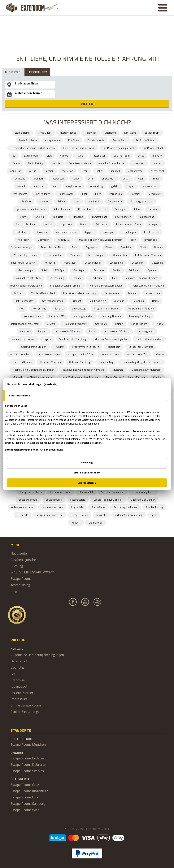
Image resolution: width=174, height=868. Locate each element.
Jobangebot (19, 686)
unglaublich (108, 179)
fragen (131, 186)
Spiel (44, 270)
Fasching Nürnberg (140, 316)
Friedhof (76, 301)
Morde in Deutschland (43, 293)
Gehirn (16, 163)
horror (103, 209)
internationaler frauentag (25, 324)
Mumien (133, 293)
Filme (137, 209)
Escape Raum (120, 140)
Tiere (74, 247)
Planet (84, 224)
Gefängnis (138, 301)
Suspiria (59, 309)
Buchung (17, 566)
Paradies (136, 194)
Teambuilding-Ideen (143, 492)
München (75, 255)
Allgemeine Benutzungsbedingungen (37, 655)
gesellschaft (20, 194)
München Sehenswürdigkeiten (142, 278)
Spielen (152, 270)
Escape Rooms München (28, 744)
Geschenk (99, 270)
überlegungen (43, 194)
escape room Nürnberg (117, 331)
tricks (141, 156)
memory (157, 156)
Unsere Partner (22, 693)
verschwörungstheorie (112, 163)
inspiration (23, 240)
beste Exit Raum (28, 140)
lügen (85, 171)
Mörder (18, 293)
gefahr (115, 186)
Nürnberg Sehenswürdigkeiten (106, 286)
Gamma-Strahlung (26, 224)
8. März (51, 324)
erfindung (20, 179)
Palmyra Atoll (66, 194)
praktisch (39, 179)
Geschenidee (97, 278)
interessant (58, 179)
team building (22, 133)
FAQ (13, 674)
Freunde (77, 278)
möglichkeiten (74, 186)
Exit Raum (134, 270)
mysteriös (67, 171)
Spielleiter (126, 247)
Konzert (76, 523)
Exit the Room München (148, 255)
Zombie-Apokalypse (80, 163)
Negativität (63, 240)
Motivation (43, 240)
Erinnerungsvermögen (128, 224)
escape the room (28, 500)
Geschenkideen (93, 263)
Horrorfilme (85, 209)
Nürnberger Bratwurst (141, 347)
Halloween (91, 133)
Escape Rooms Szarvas (27, 771)
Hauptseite (19, 553)
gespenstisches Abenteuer (31, 209)
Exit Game (74, 140)
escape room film (20, 354)
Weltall (48, 224)
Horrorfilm (42, 232)
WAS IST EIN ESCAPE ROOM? (32, 572)
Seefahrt (26, 201)
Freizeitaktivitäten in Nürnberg (80, 293)
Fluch (98, 194)
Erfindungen (129, 232)
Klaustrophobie (96, 140)
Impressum (19, 699)
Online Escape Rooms (26, 705)
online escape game (22, 507)
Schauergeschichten (141, 201)
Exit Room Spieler (145, 140)
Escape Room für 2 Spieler (108, 500)
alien (133, 240)
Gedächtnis (22, 232)
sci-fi (91, 179)
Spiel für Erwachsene (113, 492)
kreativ (156, 179)
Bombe (119, 324)
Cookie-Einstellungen (26, 712)
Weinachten (70, 263)
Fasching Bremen (111, 316)
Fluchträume (98, 507)
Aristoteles (102, 224)
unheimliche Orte (25, 301)
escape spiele (78, 500)
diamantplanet (99, 217)
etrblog (64, 156)
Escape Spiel (116, 263)
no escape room (110, 354)
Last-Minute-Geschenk (24, 263)
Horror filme (39, 309)
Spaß (143, 247)
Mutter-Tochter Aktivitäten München (125, 377)
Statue (92, 331)
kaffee (76, 179)
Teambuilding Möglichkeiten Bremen (141, 362)
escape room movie (49, 354)
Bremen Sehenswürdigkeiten (26, 286)
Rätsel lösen (99, 156)
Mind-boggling (98, 301)
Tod (22, 309)
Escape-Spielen (79, 515)
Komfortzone (151, 232)
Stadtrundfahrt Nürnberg (73, 339)
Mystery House (68, 133)
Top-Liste (58, 217)
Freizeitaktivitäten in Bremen (66, 286)
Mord (76, 201)
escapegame (135, 171)
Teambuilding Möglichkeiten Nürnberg (83, 370)
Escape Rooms (21, 579)
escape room (152, 133)
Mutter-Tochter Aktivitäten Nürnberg (32, 377)
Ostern (160, 354)
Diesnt (109, 247)
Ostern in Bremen (22, 362)
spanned (115, 171)
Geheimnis (101, 324)
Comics (157, 377)
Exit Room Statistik (153, 148)
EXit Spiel (60, 270)
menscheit (39, 186)
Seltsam (153, 209)
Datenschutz (20, 661)
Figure (47, 339)
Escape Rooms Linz (24, 797)
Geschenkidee (54, 255)
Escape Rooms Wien (25, 810)
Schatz (61, 201)
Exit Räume (130, 133)
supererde (66, 224)
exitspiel (154, 224)
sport (154, 515)
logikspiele (77, 507)
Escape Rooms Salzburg (28, 803)
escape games (146, 331)
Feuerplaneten (123, 217)
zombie (56, 163)
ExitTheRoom (31, 156)
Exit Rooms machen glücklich (119, 148)
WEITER (87, 104)
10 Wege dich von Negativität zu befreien (100, 240)
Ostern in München (51, 362)
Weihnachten (120, 255)
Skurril (23, 217)
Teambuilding (106, 362)
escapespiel (157, 171)
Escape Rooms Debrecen (28, 764)
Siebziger (121, 209)
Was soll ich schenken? (28, 278)
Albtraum (119, 301)
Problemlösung (154, 507)
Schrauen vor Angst (22, 247)
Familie (116, 270)
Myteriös (44, 201)
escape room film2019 (80, 354)
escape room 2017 (138, 354)
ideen (141, 179)
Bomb (155, 301)
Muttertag (118, 370)
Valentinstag (79, 309)
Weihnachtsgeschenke (26, 255)
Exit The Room (122, 156)
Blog (14, 591)
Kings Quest (45, 133)
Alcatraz (25, 331)
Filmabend (77, 217)
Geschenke (138, 263)
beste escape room (52, 507)
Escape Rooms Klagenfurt (29, 791)
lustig (99, 171)
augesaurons (147, 217)
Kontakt (17, 648)
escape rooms (54, 500)
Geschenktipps (96, 255)
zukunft (21, 186)
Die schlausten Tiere (52, 247)
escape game (52, 140)
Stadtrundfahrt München (149, 339)
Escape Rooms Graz (25, 785)
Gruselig (40, 217)
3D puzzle (23, 515)
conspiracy (139, 163)
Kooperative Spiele (60, 492)
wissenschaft (150, 186)
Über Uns (17, 667)
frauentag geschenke (75, 324)
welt (55, 186)
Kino (115, 278)
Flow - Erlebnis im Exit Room (79, 148)
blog (49, 156)
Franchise (18, 680)
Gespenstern (115, 201)
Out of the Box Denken (143, 500)
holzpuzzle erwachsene (50, 515)
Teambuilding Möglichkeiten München (34, 370)
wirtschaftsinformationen (129, 515)
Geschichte (155, 194)
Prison (159, 324)
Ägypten (90, 232)
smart (126, 179)
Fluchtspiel (79, 270)
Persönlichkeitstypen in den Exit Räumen (33, 148)
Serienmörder (112, 293)
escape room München (67, 331)
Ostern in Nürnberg (80, 362)
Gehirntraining (36, 163)
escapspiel (108, 232)
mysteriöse (151, 240)
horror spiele (153, 293)
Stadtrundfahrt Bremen (34, 347)
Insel (84, 194)
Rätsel (80, 156)
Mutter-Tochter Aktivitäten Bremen (79, 377)
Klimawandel (86, 492)
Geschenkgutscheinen (126, 507)
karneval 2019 (57, 316)
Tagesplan (91, 247)
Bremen (159, 247)
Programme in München (141, 309)
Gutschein (157, 263)
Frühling (59, 347)
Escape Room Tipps (31, 492)
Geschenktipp (26, 270)
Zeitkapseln (114, 347)
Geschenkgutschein (53, 301)
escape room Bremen (24, 339)
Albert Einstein (62, 209)
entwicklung (96, 186)
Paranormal (116, 194)
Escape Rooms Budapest (28, 758)
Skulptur (42, 331)
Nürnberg (50, 263)
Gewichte (101, 515)
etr (14, 156)
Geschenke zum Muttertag (146, 370)
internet (157, 163)
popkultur (15, 171)
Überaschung (57, 278)
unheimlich (94, 201)
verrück (33, 171)
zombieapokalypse (66, 232)
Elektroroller (96, 523)
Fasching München (83, 316)
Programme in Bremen (107, 309)
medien (50, 171)
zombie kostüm (32, 316)
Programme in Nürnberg (86, 347)
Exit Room (110, 133)
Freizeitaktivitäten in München (148, 286)
